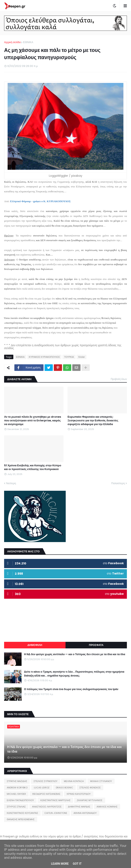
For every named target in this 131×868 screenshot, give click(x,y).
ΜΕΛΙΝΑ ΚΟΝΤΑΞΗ (74, 781)
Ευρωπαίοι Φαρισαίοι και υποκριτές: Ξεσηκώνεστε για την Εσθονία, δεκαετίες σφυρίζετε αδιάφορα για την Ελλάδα (93, 421)
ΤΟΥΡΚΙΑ (69, 357)
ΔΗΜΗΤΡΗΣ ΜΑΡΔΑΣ (79, 807)
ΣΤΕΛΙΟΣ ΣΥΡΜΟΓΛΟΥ (45, 781)
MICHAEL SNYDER (16, 794)
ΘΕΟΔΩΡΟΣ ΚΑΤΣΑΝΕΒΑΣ (46, 794)
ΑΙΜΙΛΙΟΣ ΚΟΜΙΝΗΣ (107, 807)
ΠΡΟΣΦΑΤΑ (96, 645)
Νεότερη (11, 483)
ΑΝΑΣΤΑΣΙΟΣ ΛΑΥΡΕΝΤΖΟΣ (47, 807)
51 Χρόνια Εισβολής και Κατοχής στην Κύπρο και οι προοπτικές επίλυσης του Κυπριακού (33, 467)
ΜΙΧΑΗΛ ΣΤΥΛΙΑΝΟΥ (101, 781)
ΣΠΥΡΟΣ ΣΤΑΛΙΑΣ (16, 807)
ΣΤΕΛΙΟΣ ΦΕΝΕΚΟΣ (90, 788)
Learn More (60, 864)
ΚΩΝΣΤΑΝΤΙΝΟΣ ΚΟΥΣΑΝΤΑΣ (22, 813)
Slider (82, 357)
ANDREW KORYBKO (17, 788)
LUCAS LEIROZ (42, 788)
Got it (77, 864)
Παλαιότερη (118, 483)
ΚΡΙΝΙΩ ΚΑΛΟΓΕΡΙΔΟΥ (79, 794)
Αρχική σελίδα (12, 42)
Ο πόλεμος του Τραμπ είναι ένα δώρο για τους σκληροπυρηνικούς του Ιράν (71, 689)
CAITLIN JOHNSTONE (56, 813)
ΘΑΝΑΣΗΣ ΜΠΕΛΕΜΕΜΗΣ (21, 819)
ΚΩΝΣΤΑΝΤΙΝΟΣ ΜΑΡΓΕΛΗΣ (55, 800)
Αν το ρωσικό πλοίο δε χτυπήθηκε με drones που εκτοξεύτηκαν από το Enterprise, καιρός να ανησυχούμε (33, 421)
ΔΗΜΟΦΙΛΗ (35, 645)
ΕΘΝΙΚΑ (28, 42)
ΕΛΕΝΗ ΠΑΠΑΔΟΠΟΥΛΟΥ (20, 800)
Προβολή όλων (119, 379)
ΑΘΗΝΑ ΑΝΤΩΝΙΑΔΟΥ (85, 813)
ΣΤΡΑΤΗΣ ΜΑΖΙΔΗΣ (17, 781)
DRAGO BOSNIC (64, 788)
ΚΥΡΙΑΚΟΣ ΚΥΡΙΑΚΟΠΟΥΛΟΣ (44, 357)
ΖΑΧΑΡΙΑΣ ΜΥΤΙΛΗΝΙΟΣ (90, 800)
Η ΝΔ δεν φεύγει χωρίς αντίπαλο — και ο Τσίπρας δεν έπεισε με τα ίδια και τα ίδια (75, 654)
